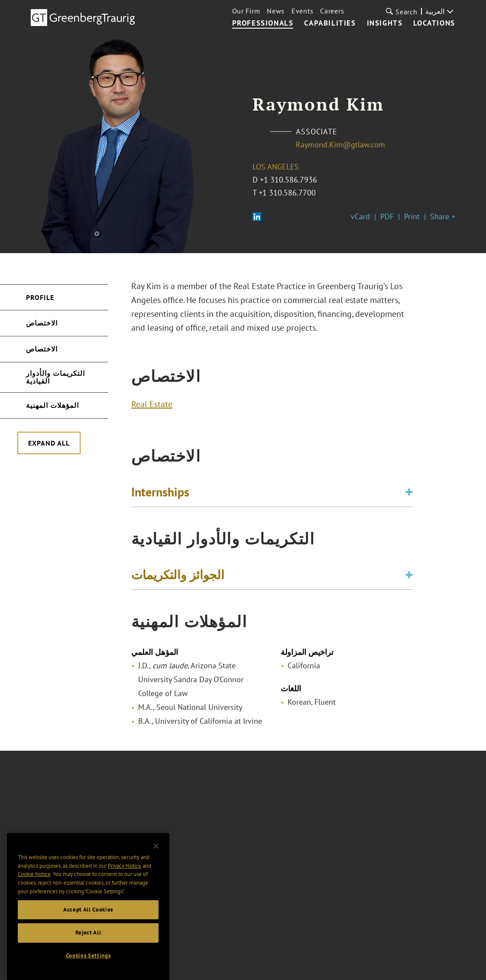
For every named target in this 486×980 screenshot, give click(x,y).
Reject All (88, 944)
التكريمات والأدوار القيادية (55, 377)
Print (412, 217)
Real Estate (152, 407)
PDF (387, 217)
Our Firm (246, 11)
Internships (160, 495)
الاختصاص (42, 323)
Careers (332, 11)
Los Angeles (276, 167)
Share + (443, 217)
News (276, 11)
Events (302, 11)
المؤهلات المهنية (52, 405)
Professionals (263, 23)
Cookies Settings (88, 967)
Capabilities (330, 23)
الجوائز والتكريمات (178, 578)
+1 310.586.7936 (288, 180)
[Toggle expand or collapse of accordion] (409, 495)
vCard (360, 217)
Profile (40, 297)
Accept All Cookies (88, 920)
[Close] (156, 857)
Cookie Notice (34, 885)
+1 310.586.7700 (287, 193)
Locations (434, 23)
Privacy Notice (125, 877)
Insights (385, 23)
